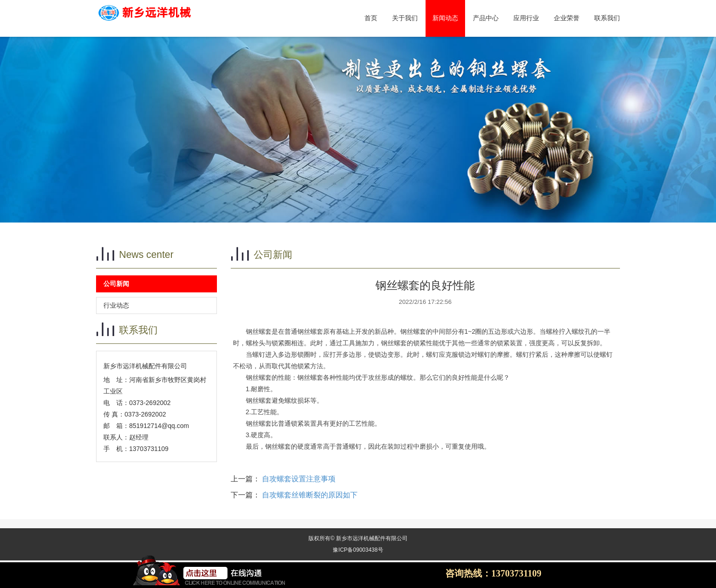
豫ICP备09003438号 (358, 550)
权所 (319, 538)
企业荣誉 (567, 18)
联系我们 (607, 18)
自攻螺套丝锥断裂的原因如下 (310, 495)
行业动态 (116, 305)
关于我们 (405, 18)
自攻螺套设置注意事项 (299, 479)
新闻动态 (445, 18)
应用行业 (526, 18)
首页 (371, 18)
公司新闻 (116, 284)
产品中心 (486, 18)
